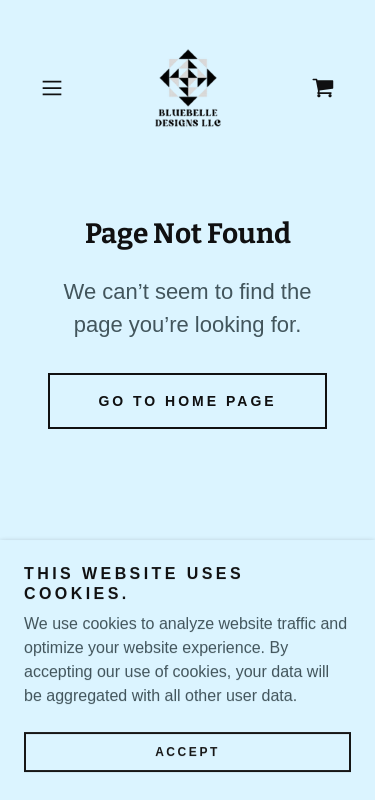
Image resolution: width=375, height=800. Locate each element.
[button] (55, 88)
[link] (188, 88)
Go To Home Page (187, 401)
